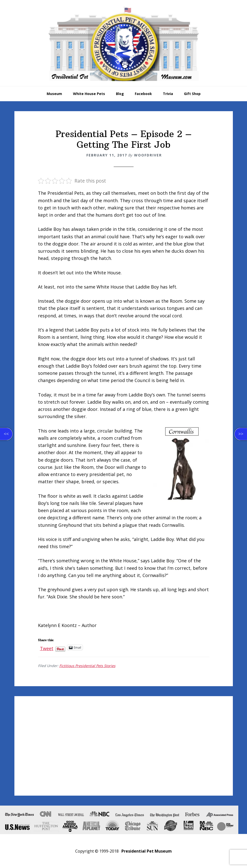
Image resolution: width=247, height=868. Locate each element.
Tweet (47, 647)
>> (241, 434)
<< (6, 434)
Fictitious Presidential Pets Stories (87, 666)
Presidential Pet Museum (123, 44)
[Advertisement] (124, 746)
